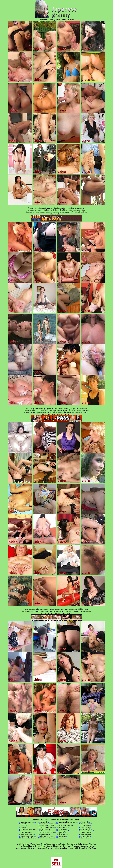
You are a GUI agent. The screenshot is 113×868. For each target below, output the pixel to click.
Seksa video (85, 836)
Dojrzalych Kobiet (88, 846)
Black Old (83, 848)
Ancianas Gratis (59, 844)
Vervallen (24, 827)
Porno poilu (85, 822)
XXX (60, 824)
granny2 (62, 833)
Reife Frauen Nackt (47, 826)
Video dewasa (86, 834)
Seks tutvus (85, 838)
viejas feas (25, 824)
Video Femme (26, 833)
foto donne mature (27, 834)
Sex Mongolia (86, 829)
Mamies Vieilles (59, 846)
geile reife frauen (87, 831)
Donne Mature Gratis (44, 846)
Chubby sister (86, 824)
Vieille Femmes (23, 844)
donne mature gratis (28, 836)
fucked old (44, 822)
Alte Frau (93, 844)
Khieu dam (63, 834)
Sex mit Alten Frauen (29, 838)
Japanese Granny (45, 848)
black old (24, 826)
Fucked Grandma (60, 848)
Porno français (45, 834)
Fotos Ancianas (73, 846)
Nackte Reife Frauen (66, 826)
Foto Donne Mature (26, 846)
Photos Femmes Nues (29, 829)
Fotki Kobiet (83, 844)
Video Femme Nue (27, 822)
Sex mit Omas (45, 829)
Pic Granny (93, 848)
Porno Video (85, 826)
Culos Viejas (46, 844)
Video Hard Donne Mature (68, 822)
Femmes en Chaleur (48, 824)
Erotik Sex (62, 829)
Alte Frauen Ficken (47, 831)
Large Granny (21, 848)
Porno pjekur (63, 831)
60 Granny (32, 848)
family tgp (62, 836)
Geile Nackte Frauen (48, 833)
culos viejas (25, 831)
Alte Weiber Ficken (47, 836)
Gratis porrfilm (86, 833)
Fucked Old (73, 848)
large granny (63, 827)
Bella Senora (72, 844)
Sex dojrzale (85, 827)
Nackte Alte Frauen (47, 838)
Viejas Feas (35, 844)
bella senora (63, 838)
